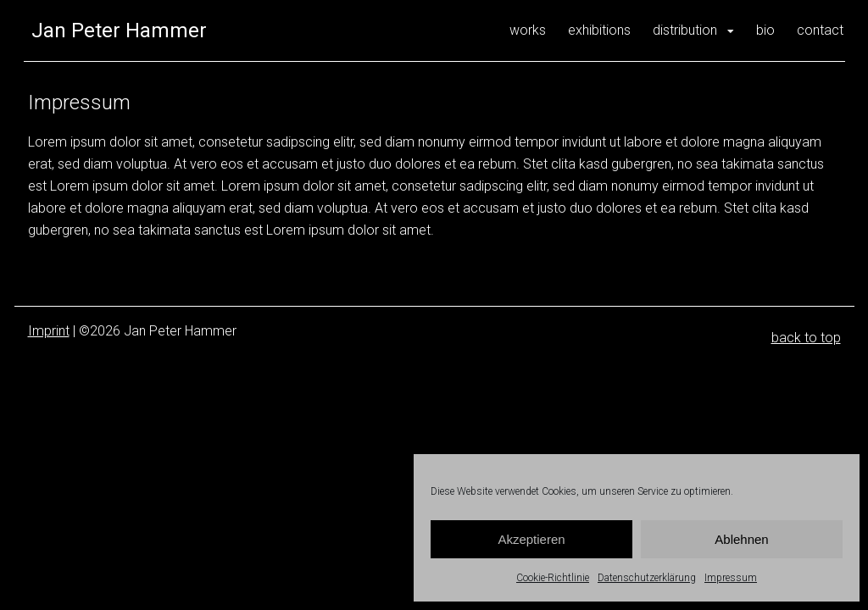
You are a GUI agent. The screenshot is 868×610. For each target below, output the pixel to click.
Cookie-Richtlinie (553, 578)
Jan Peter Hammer (119, 30)
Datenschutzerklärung (647, 578)
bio (765, 30)
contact (820, 30)
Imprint (49, 331)
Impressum (731, 578)
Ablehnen (741, 539)
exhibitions (599, 30)
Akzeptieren (531, 539)
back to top (806, 338)
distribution (685, 30)
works (528, 30)
